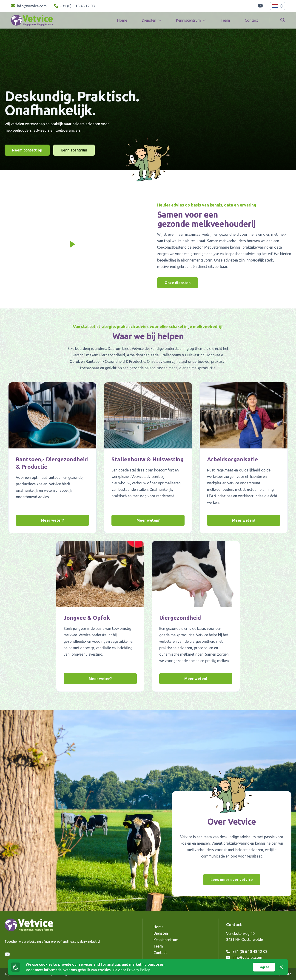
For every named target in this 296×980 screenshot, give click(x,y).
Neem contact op (27, 150)
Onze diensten (178, 283)
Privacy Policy (138, 970)
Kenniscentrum (74, 150)
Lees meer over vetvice (232, 880)
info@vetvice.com (244, 957)
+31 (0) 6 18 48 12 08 (247, 951)
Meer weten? (53, 520)
